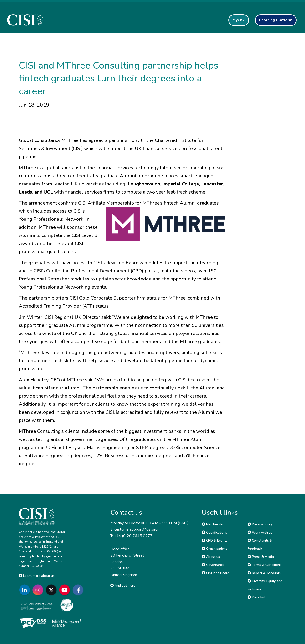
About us (211, 557)
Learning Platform (276, 20)
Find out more (123, 586)
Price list (256, 597)
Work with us (260, 532)
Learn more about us (37, 576)
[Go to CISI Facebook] (79, 590)
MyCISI (239, 20)
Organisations (215, 549)
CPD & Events (215, 541)
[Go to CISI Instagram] (39, 590)
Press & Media (261, 557)
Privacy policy (260, 524)
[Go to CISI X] (52, 590)
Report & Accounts (264, 573)
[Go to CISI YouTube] (66, 590)
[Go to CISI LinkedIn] (25, 590)
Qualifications (214, 532)
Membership (213, 524)
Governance (213, 565)
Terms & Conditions (264, 565)
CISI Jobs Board (216, 573)
